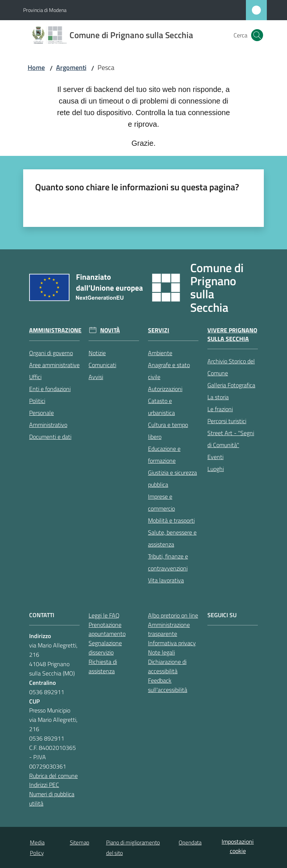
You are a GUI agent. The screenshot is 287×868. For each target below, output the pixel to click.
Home (36, 67)
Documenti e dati (50, 437)
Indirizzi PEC (44, 785)
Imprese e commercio (161, 502)
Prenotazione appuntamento (107, 629)
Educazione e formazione (164, 455)
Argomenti (71, 67)
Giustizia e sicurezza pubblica (172, 478)
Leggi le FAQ (104, 615)
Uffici (35, 377)
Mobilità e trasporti (171, 520)
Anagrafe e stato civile (169, 371)
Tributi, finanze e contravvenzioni (168, 562)
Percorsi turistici (227, 421)
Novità (110, 330)
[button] (257, 35)
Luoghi (216, 469)
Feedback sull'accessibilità (168, 685)
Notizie (97, 353)
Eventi (215, 457)
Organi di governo (51, 353)
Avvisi (96, 377)
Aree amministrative (54, 365)
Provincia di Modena (45, 10)
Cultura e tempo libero (168, 431)
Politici (37, 401)
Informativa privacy (172, 643)
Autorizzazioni (165, 389)
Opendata (190, 842)
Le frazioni (220, 409)
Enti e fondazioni (50, 389)
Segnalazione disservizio (105, 648)
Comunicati (102, 365)
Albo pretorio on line (173, 615)
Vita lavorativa (166, 580)
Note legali (161, 652)
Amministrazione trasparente (169, 629)
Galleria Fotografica (231, 385)
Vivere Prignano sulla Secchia (232, 335)
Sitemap (80, 842)
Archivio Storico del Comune (231, 367)
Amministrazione (55, 330)
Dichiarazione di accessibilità (167, 666)
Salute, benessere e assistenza (172, 538)
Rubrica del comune (53, 776)
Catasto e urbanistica (161, 407)
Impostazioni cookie (238, 846)
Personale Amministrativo (48, 419)
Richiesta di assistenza (103, 666)
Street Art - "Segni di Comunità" (231, 439)
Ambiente (160, 353)
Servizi (159, 330)
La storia (218, 397)
